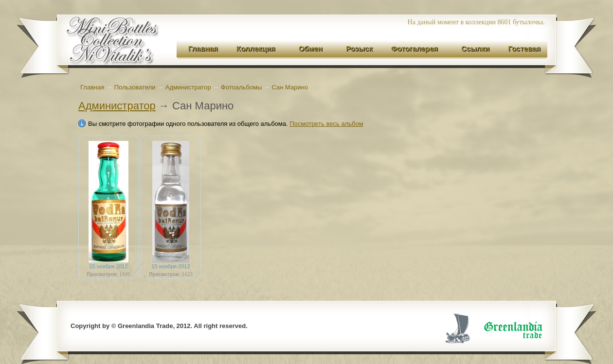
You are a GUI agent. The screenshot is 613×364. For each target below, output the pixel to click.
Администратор (117, 106)
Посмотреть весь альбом (326, 124)
